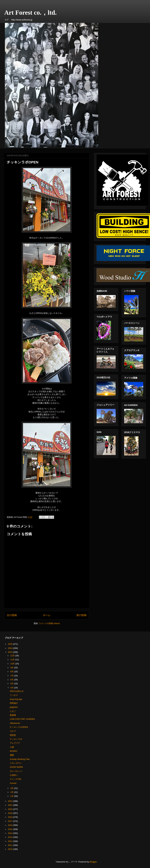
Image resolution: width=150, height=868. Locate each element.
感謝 (12, 755)
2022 (10, 801)
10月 (13, 664)
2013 (10, 837)
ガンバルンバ (16, 771)
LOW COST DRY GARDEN (22, 719)
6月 (12, 680)
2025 (10, 644)
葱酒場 (13, 715)
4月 (12, 688)
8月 (12, 672)
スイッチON (15, 779)
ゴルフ (13, 731)
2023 (10, 652)
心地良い (14, 775)
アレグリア (15, 743)
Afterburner (15, 723)
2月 (12, 792)
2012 (10, 841)
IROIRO (13, 751)
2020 (10, 809)
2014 (10, 833)
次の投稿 (12, 615)
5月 (12, 684)
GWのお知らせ (17, 691)
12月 (13, 656)
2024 (10, 648)
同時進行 (14, 703)
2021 (10, 805)
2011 (10, 845)
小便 (12, 747)
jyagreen (14, 707)
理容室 (13, 735)
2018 (10, 817)
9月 (12, 668)
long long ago (16, 699)
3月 (12, 788)
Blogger (93, 862)
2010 (10, 849)
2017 (10, 821)
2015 (10, 829)
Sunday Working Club (20, 759)
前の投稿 (81, 615)
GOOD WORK (16, 767)
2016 (10, 825)
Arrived (13, 783)
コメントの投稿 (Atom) (49, 623)
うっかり (14, 695)
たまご (13, 711)
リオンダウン (16, 763)
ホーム (47, 615)
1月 (12, 796)
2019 (10, 813)
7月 (12, 676)
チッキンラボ (16, 739)
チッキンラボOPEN (19, 727)
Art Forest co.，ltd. (30, 13)
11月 (13, 660)
